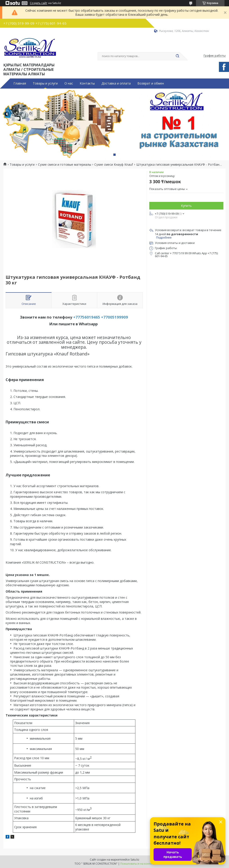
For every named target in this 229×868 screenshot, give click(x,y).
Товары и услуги (45, 83)
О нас (69, 83)
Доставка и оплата (116, 83)
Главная (20, 83)
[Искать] (177, 56)
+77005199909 (114, 317)
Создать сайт (39, 3)
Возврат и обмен (151, 83)
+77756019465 (87, 317)
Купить (186, 206)
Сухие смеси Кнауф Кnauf (114, 165)
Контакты (87, 83)
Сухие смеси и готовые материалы (65, 165)
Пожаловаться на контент (138, 864)
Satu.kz (135, 860)
